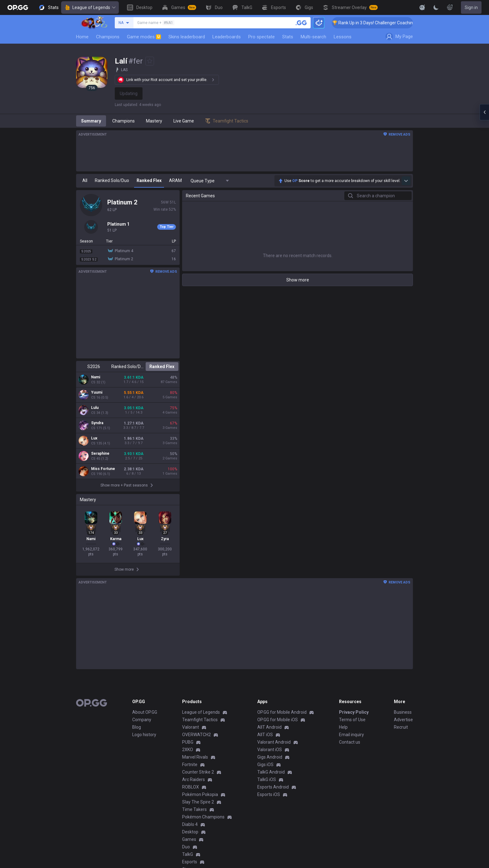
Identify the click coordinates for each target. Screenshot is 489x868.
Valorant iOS (270, 750)
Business (403, 712)
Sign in (471, 7)
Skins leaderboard (187, 37)
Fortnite (190, 765)
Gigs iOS (265, 765)
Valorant (191, 727)
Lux (94, 438)
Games (189, 839)
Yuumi (97, 392)
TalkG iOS (267, 779)
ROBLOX (191, 787)
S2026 (94, 367)
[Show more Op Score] (406, 181)
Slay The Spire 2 (198, 802)
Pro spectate (261, 37)
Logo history (144, 735)
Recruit (401, 727)
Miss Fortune (103, 469)
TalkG (188, 854)
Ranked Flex (162, 367)
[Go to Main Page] (18, 7)
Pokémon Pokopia (200, 794)
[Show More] (422, 7)
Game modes (144, 37)
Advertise (403, 720)
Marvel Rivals (195, 757)
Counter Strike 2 (198, 772)
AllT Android (269, 727)
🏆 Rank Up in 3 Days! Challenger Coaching (382, 23)
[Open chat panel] (484, 112)
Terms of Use (352, 720)
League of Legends (90, 7)
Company (142, 720)
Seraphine (100, 453)
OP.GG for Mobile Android (282, 712)
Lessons (343, 37)
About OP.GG (145, 712)
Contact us (350, 742)
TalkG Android (271, 772)
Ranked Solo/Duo (128, 367)
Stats (288, 37)
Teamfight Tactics (200, 720)
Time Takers (194, 809)
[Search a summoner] (301, 23)
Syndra (97, 423)
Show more (298, 280)
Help (343, 727)
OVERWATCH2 (196, 735)
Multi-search (313, 37)
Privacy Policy (354, 712)
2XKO (188, 750)
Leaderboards (227, 37)
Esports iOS (269, 794)
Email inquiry (351, 735)
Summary (91, 121)
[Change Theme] (436, 7)
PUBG (188, 742)
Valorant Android (274, 742)
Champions (108, 37)
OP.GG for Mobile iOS (278, 720)
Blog (137, 727)
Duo (186, 847)
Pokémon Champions (203, 817)
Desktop (190, 832)
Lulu (95, 408)
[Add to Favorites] (150, 61)
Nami (96, 377)
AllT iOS (265, 735)
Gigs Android (270, 757)
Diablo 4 (190, 824)
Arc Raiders (194, 779)
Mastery (154, 121)
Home (82, 37)
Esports (190, 862)
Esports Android (273, 787)
